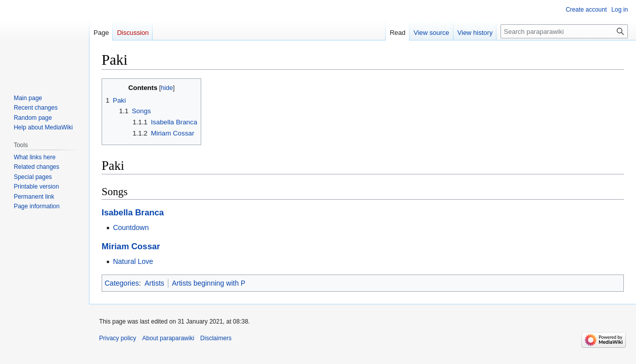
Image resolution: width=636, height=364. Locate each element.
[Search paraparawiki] (564, 31)
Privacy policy (118, 338)
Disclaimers (216, 338)
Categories (122, 283)
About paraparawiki (168, 338)
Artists (154, 283)
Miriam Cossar (131, 246)
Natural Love (133, 261)
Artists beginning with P (209, 283)
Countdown (131, 227)
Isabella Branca (133, 213)
